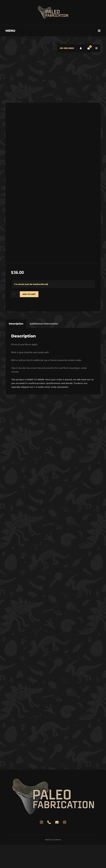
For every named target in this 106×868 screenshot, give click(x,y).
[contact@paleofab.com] (57, 846)
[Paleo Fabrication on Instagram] (41, 846)
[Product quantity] (15, 317)
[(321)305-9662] (49, 846)
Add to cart (29, 317)
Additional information (44, 347)
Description (16, 347)
